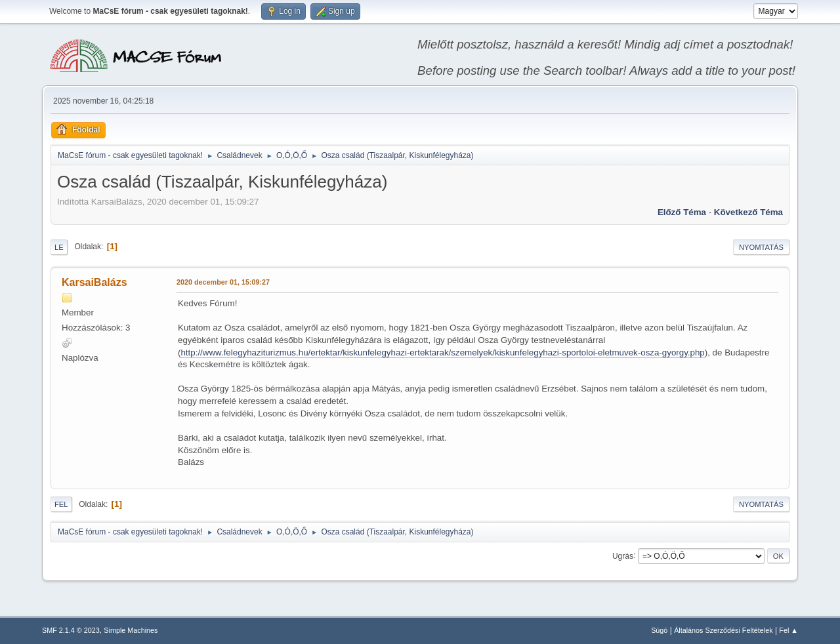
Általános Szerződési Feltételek (723, 630)
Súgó (659, 630)
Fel (61, 504)
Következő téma (748, 212)
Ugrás (623, 555)
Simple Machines (131, 630)
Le (59, 247)
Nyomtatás (761, 247)
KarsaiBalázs (94, 282)
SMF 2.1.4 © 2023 (71, 630)
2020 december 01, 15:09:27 (223, 282)
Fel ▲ (788, 630)
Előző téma (682, 212)
